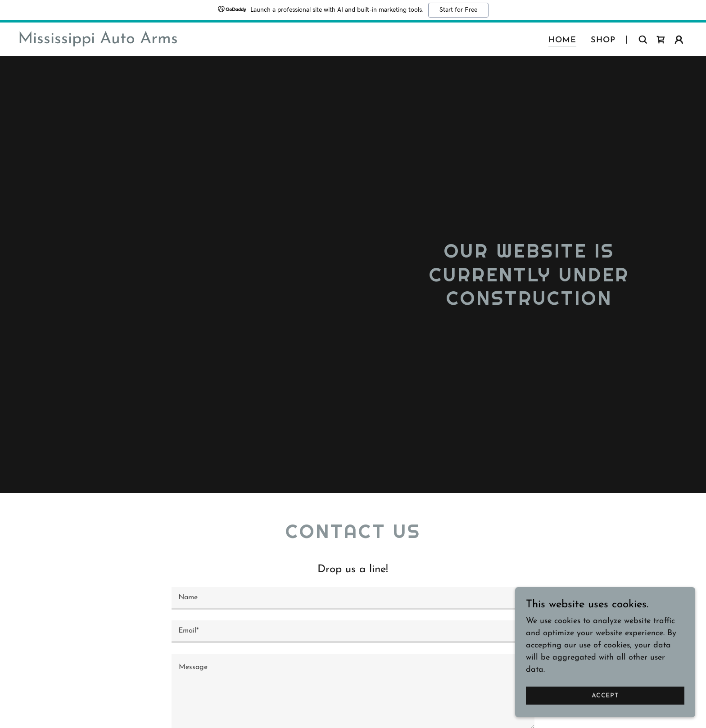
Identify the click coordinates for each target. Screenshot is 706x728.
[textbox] (353, 598)
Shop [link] (603, 40)
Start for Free (458, 10)
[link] (98, 41)
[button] (679, 40)
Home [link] (563, 40)
